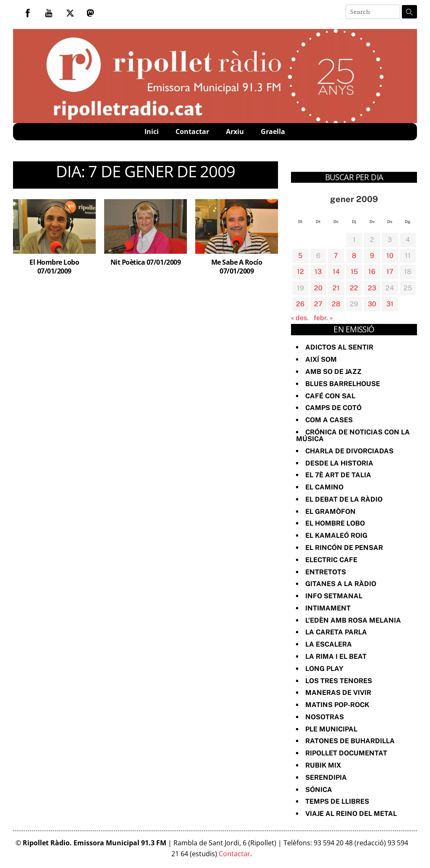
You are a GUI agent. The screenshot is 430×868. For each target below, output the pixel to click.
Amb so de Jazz (333, 372)
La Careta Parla (336, 632)
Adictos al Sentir (339, 347)
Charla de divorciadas (349, 451)
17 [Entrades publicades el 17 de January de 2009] (390, 272)
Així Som (321, 359)
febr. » (323, 318)
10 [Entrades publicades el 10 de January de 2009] (390, 256)
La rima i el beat (336, 656)
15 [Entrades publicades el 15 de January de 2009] (354, 272)
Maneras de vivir (338, 693)
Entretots (326, 572)
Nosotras (325, 717)
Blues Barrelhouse (343, 384)
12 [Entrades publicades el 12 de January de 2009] (300, 272)
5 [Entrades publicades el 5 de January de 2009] (300, 256)
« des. (300, 318)
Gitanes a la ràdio (341, 584)
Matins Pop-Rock (337, 705)
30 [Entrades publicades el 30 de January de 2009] (372, 304)
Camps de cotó (333, 408)
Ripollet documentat (346, 753)
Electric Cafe (331, 560)
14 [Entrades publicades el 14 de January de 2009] (336, 272)
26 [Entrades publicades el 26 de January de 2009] (300, 304)
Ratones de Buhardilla (350, 741)
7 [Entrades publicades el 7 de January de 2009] (336, 256)
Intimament (328, 608)
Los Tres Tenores (339, 681)
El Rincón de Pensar (344, 548)
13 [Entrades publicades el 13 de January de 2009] (318, 272)
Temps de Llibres (337, 801)
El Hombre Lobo (335, 523)
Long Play (324, 669)
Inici (152, 132)
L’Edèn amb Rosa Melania (353, 620)
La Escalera (329, 644)
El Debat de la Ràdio (344, 499)
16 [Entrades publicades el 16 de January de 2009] (372, 272)
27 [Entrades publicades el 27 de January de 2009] (318, 304)
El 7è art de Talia (338, 475)
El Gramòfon (330, 512)
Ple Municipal (331, 729)
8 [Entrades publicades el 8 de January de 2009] (354, 256)
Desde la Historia (339, 463)
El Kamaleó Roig (336, 535)
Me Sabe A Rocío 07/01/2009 (237, 267)
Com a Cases (329, 420)
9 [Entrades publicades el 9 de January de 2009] (372, 256)
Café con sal (330, 396)
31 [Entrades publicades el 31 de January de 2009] (390, 304)
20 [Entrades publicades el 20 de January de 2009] (318, 288)
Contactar (192, 132)
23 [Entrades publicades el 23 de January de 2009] (372, 288)
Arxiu (235, 132)
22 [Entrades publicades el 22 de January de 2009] (354, 288)
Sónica (319, 790)
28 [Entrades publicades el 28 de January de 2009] (336, 304)
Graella (273, 132)
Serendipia (326, 777)
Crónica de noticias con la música (353, 435)
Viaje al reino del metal (351, 814)
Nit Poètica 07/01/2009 (146, 262)
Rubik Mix (323, 765)
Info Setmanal (334, 596)
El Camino (324, 487)
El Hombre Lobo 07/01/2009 (54, 267)
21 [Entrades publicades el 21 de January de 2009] (336, 288)
